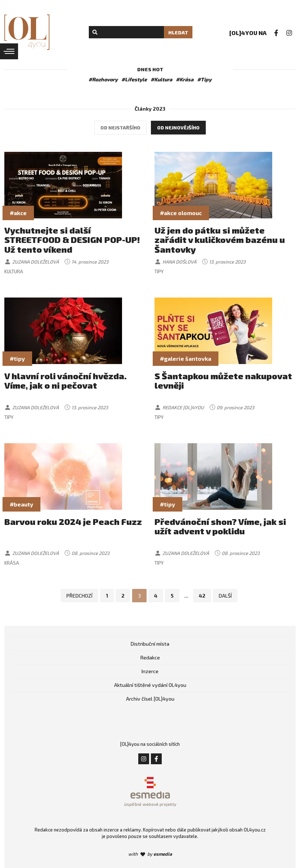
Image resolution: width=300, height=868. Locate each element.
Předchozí (79, 596)
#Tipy (204, 79)
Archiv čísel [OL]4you (150, 699)
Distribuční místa (150, 644)
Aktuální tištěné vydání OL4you (150, 685)
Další (225, 596)
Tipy (159, 271)
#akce (18, 213)
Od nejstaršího (120, 128)
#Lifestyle (134, 79)
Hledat (178, 32)
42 (202, 596)
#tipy (17, 358)
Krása (12, 563)
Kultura (14, 271)
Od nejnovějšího (178, 128)
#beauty (21, 504)
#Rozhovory (103, 79)
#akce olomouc (181, 213)
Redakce (150, 657)
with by (150, 854)
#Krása (185, 79)
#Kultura (161, 79)
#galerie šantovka (186, 358)
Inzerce (150, 671)
